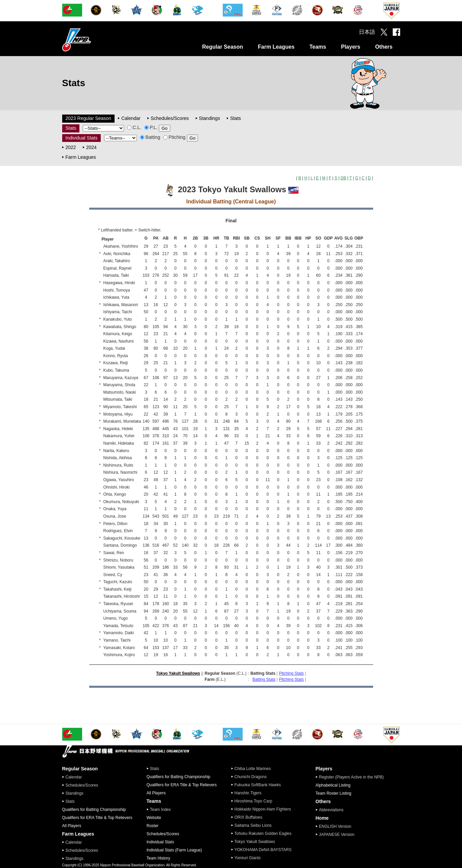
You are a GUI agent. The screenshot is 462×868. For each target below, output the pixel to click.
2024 (91, 147)
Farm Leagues (276, 47)
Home (322, 818)
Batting (150, 137)
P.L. (151, 127)
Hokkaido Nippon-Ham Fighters (263, 809)
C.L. (134, 127)
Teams (318, 47)
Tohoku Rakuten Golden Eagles (263, 834)
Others (384, 47)
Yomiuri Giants (248, 858)
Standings (210, 118)
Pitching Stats (291, 673)
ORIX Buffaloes (249, 817)
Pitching (174, 137)
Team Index (161, 810)
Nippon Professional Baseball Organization (94, 40)
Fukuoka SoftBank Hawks (258, 785)
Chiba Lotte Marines (253, 769)
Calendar (131, 118)
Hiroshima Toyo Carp (253, 801)
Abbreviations (331, 810)
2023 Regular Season (88, 118)
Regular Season (223, 47)
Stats (236, 118)
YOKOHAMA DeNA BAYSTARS (263, 850)
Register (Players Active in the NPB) (354, 777)
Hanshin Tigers (248, 793)
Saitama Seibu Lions (253, 825)
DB (344, 178)
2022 (71, 147)
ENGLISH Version (335, 826)
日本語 (367, 32)
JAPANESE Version (337, 835)
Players (351, 47)
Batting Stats (264, 679)
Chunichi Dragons (251, 777)
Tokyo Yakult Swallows (178, 673)
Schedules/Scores (170, 118)
